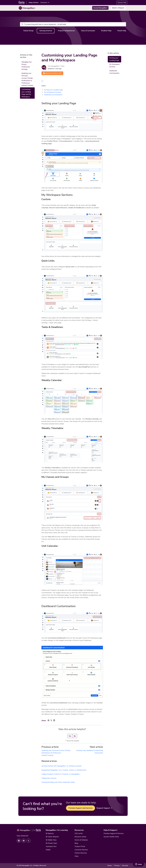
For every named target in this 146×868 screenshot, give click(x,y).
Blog (76, 843)
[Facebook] (48, 721)
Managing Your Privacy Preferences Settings (27, 66)
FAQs (76, 856)
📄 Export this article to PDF (52, 73)
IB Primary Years (51, 843)
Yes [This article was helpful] (70, 736)
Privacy (117, 866)
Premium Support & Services (114, 833)
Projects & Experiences (66, 31)
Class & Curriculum (88, 31)
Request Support (104, 808)
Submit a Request (118, 8)
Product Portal (80, 846)
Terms (109, 866)
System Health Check (111, 837)
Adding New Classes (49, 778)
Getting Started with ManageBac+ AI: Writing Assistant (62, 766)
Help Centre (34, 3)
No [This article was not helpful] (75, 736)
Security (125, 866)
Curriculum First (51, 846)
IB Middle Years (51, 840)
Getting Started (46, 31)
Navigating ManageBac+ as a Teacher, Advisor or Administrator (64, 770)
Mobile (48, 850)
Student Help (106, 31)
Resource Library (80, 837)
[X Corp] (51, 721)
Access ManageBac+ (100, 8)
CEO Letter (79, 833)
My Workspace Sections (53, 92)
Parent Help (122, 31)
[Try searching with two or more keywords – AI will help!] (73, 24)
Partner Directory (81, 853)
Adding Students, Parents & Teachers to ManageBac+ (61, 774)
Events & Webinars (81, 840)
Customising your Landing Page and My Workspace (26, 93)
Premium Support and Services (81, 808)
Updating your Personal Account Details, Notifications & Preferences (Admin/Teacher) (56, 753)
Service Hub (122, 3)
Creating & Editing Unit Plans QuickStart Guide (58, 782)
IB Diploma (50, 833)
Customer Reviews (81, 850)
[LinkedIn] (54, 721)
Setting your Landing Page (53, 90)
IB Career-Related (52, 837)
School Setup (28, 31)
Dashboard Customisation (53, 95)
